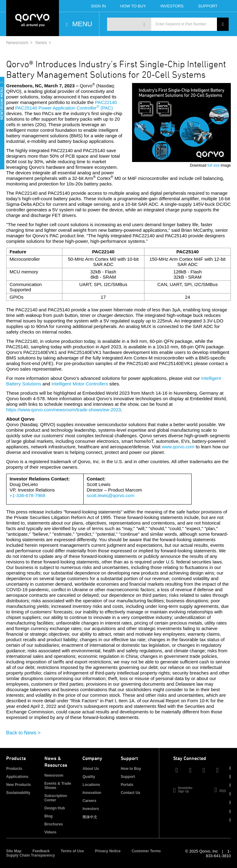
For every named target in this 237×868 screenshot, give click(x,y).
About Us (91, 769)
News (41, 42)
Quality (89, 777)
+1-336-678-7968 (27, 495)
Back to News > (23, 733)
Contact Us (130, 793)
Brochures (54, 824)
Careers (89, 801)
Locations (91, 785)
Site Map (14, 851)
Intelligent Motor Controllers (80, 384)
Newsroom (17, 42)
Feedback (41, 851)
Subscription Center (56, 798)
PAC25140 (26, 108)
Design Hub (55, 808)
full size (214, 165)
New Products (19, 785)
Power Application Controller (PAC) (76, 108)
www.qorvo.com (178, 447)
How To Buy (133, 6)
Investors (172, 6)
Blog (49, 816)
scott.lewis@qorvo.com (110, 495)
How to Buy (131, 769)
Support (208, 6)
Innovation (92, 793)
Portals (127, 785)
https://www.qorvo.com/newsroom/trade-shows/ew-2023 (64, 410)
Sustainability (18, 793)
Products (14, 769)
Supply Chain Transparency (31, 855)
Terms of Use (72, 851)
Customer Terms (146, 851)
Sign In (98, 6)
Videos (50, 832)
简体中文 (90, 817)
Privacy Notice (108, 851)
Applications (17, 777)
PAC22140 (106, 102)
